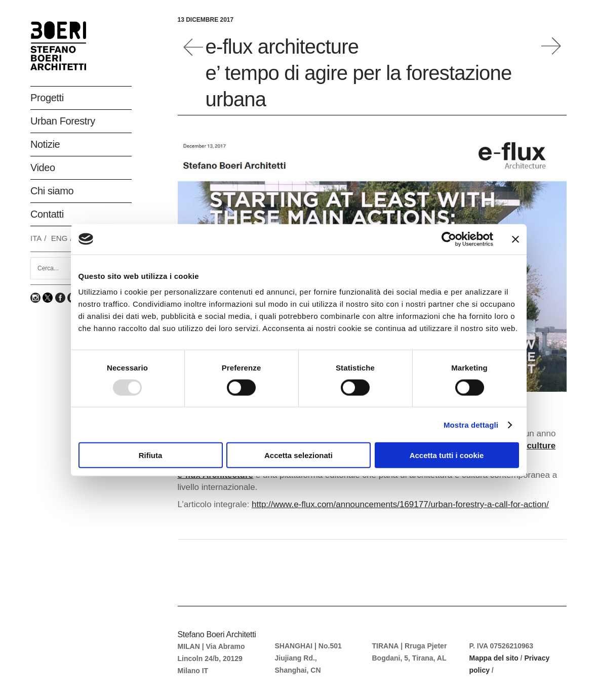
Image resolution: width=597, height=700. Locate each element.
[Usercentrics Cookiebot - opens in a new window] (449, 239)
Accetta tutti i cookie (447, 455)
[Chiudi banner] (515, 239)
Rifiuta (151, 455)
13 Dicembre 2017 (206, 20)
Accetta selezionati (298, 455)
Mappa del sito (494, 658)
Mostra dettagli (471, 424)
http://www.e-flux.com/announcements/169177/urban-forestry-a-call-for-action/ (400, 504)
